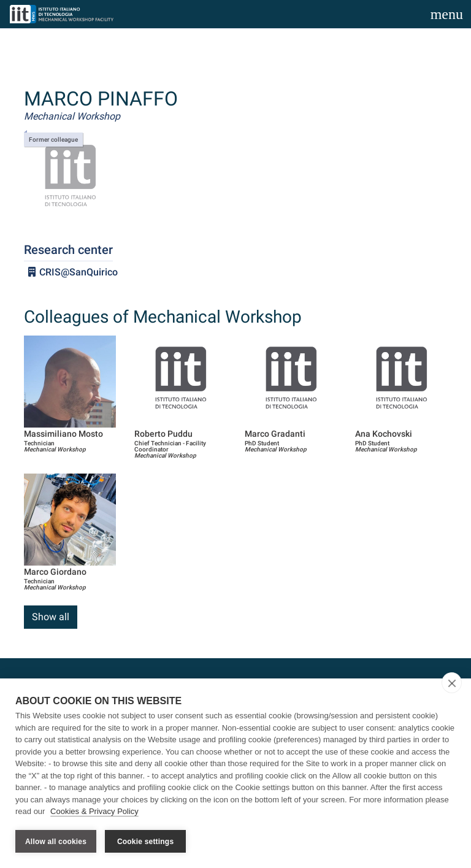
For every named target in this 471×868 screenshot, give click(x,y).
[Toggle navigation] (447, 14)
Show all (51, 617)
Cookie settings (145, 842)
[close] (452, 683)
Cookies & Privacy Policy (94, 812)
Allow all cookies (56, 842)
